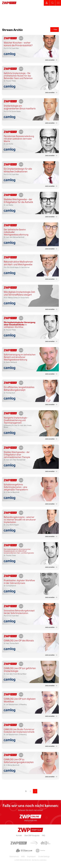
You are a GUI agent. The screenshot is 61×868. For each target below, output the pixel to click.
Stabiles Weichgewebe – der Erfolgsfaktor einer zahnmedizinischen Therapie (17, 454)
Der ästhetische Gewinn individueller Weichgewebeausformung (16, 232)
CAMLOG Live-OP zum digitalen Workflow (20, 700)
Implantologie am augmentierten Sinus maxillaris (20, 107)
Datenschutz (14, 856)
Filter (55, 29)
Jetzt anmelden (50, 60)
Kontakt (19, 835)
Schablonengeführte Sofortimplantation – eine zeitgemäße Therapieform (16, 487)
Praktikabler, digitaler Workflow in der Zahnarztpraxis (19, 582)
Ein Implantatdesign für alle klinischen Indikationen (18, 170)
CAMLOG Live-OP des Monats (19, 640)
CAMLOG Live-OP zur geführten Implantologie (20, 670)
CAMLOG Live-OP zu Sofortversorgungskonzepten (19, 761)
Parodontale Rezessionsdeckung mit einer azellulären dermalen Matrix (19, 139)
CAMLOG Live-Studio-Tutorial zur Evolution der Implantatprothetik (19, 730)
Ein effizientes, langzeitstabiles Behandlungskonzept (19, 389)
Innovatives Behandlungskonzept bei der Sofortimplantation (19, 612)
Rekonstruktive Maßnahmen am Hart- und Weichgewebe (18, 263)
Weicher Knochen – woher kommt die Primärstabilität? (18, 44)
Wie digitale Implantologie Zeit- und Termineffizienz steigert (20, 293)
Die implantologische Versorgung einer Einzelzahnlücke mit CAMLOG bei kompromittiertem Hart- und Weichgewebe (19, 551)
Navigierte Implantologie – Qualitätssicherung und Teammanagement (16, 420)
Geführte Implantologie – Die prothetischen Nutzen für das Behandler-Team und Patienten (18, 76)
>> (35, 791)
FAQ (43, 835)
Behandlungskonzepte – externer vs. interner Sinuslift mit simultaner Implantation (20, 519)
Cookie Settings (44, 856)
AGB (23, 856)
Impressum (31, 856)
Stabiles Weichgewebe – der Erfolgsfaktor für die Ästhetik (18, 201)
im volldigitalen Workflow (20, 325)
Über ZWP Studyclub (32, 835)
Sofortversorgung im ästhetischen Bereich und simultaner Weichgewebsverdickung (20, 357)
